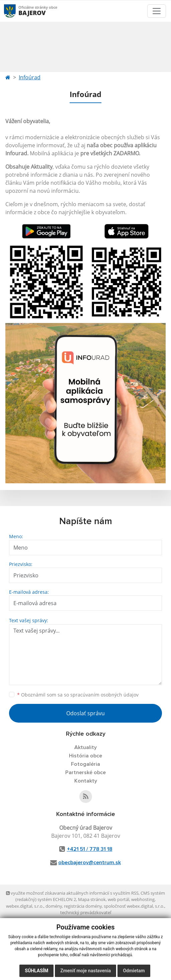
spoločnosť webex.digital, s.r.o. (134, 906)
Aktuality (85, 747)
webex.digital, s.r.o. (25, 906)
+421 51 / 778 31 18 (90, 849)
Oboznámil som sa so (78, 695)
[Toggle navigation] (157, 11)
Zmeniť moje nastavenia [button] (85, 971)
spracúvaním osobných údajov (104, 695)
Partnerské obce (85, 772)
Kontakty (86, 781)
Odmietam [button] (134, 971)
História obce (85, 756)
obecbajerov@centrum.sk (90, 863)
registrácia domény (83, 906)
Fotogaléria (85, 764)
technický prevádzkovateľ (86, 912)
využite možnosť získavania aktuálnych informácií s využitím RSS (72, 893)
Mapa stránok (92, 899)
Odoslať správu (85, 713)
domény (54, 906)
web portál (118, 899)
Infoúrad (30, 77)
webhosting (143, 899)
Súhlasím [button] (36, 971)
